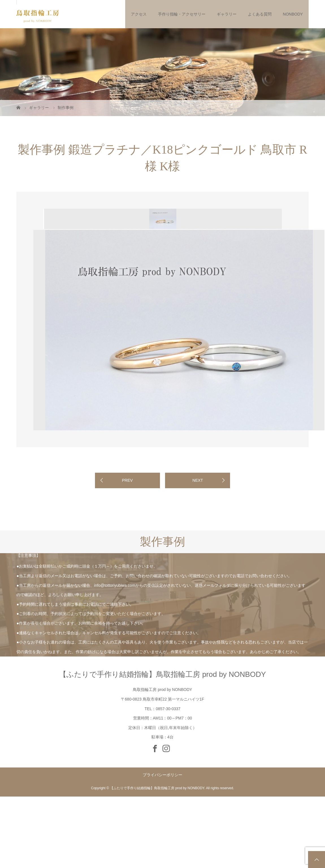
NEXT (198, 480)
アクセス (139, 14)
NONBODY (293, 14)
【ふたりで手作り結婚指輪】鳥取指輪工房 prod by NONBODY (162, 674)
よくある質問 (260, 14)
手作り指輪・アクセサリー (182, 14)
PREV (127, 480)
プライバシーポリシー (162, 775)
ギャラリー (227, 14)
